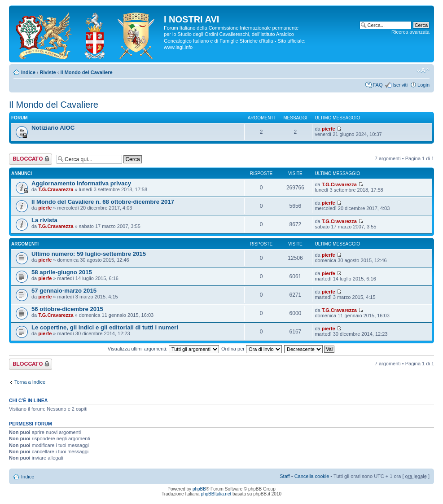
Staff (285, 476)
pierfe (329, 129)
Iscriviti (400, 85)
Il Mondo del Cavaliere (86, 72)
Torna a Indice (30, 382)
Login (423, 85)
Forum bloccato (31, 159)
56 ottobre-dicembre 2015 (67, 309)
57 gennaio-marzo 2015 (64, 291)
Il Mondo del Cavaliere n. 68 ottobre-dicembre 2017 (103, 202)
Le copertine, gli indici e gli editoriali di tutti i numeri (105, 327)
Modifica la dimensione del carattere (423, 70)
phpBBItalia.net (216, 494)
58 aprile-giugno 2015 (62, 272)
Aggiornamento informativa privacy (81, 183)
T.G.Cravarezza (56, 189)
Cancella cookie (312, 476)
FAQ (377, 85)
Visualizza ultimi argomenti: (163, 349)
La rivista (44, 220)
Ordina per (252, 349)
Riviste (48, 72)
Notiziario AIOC (53, 128)
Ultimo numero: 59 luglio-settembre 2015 (89, 254)
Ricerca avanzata (410, 32)
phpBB (199, 489)
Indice (28, 72)
